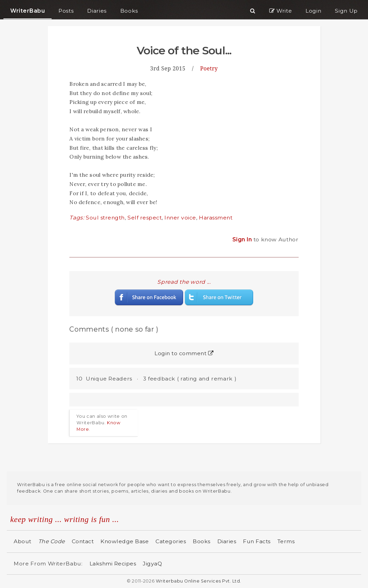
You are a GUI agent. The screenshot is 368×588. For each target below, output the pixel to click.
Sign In (243, 239)
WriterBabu (28, 11)
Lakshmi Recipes (113, 564)
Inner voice (180, 218)
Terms (286, 541)
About (23, 541)
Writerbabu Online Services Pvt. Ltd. (199, 581)
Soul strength (105, 218)
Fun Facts (257, 541)
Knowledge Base (125, 541)
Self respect (145, 218)
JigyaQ (152, 564)
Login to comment (184, 353)
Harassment (216, 218)
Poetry (209, 68)
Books (202, 541)
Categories (171, 541)
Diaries (227, 541)
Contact (83, 541)
